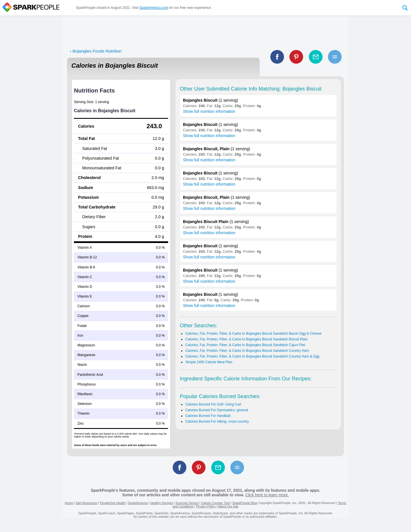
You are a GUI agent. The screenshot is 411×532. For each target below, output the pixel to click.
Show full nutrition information (209, 111)
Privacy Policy (206, 506)
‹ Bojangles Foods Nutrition (96, 51)
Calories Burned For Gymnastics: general (217, 410)
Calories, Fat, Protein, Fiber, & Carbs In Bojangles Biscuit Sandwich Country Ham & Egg (252, 356)
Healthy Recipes (162, 503)
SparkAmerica (138, 503)
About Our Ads (228, 506)
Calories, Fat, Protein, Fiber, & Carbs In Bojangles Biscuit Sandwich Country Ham (247, 351)
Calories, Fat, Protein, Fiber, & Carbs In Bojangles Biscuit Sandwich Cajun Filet (245, 345)
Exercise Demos (187, 503)
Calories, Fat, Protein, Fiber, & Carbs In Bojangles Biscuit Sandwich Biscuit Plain (246, 339)
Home (69, 503)
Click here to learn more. (267, 495)
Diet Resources (86, 503)
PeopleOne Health (112, 503)
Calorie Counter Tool (215, 503)
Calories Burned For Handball (208, 416)
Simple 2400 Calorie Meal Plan (209, 362)
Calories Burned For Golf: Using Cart (213, 404)
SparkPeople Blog (245, 503)
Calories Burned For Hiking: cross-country (217, 421)
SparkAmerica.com (154, 8)
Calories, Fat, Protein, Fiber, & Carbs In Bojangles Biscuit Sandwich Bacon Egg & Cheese (253, 334)
